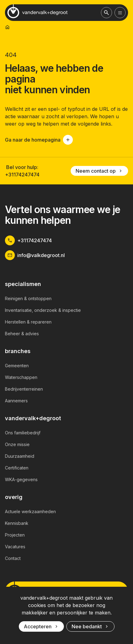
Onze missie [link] (17, 444)
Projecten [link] (15, 535)
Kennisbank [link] (17, 523)
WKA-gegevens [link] (21, 479)
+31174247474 (22, 175)
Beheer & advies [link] (22, 334)
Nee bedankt (90, 626)
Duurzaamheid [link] (20, 456)
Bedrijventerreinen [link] (24, 389)
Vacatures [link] (15, 547)
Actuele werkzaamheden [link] (30, 511)
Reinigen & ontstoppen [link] (28, 298)
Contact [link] (13, 558)
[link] (7, 27)
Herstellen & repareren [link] (28, 322)
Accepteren (41, 626)
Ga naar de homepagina (39, 140)
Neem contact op (99, 171)
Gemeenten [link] (17, 366)
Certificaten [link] (17, 468)
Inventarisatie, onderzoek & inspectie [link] (43, 310)
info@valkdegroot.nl (35, 255)
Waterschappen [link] (21, 377)
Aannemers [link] (16, 401)
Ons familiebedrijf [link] (23, 433)
